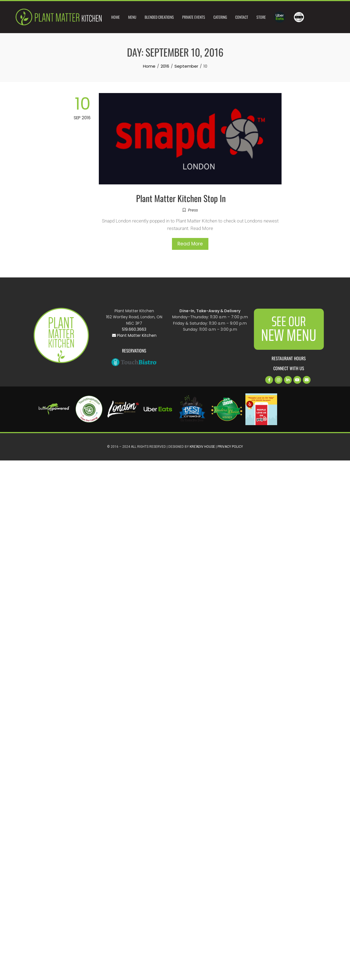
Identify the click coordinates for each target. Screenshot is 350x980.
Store (261, 17)
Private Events (194, 17)
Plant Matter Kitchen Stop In (181, 198)
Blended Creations (159, 17)
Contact (242, 17)
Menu (132, 17)
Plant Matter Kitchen (134, 335)
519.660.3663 (134, 329)
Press (193, 210)
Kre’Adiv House (202, 447)
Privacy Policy (230, 447)
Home (116, 17)
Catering (220, 17)
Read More (190, 244)
